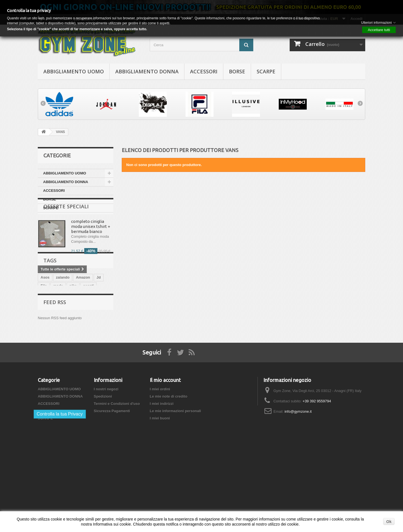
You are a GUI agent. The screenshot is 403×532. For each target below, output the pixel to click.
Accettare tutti (379, 30)
